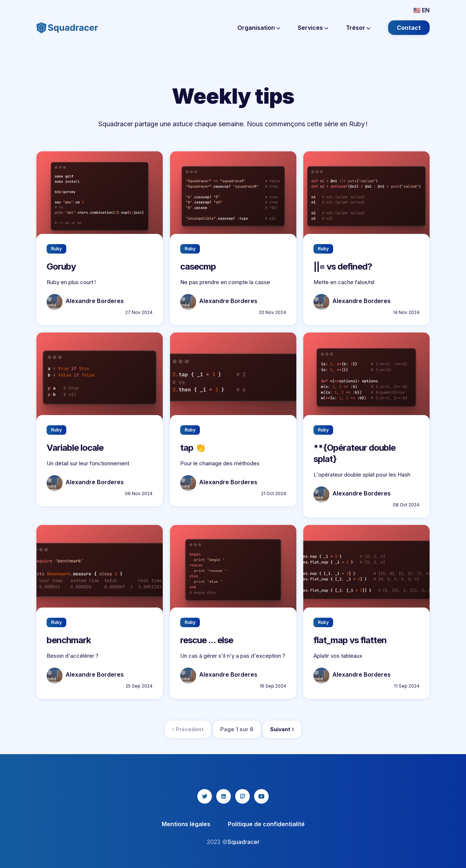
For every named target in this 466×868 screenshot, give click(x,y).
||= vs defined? (343, 266)
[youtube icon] (261, 796)
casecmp (198, 266)
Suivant (282, 729)
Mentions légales (186, 824)
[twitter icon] (205, 796)
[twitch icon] (242, 796)
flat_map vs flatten (350, 640)
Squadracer (244, 842)
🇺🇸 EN (421, 10)
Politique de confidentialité (266, 824)
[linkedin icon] (224, 796)
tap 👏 (193, 448)
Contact (409, 28)
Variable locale (75, 448)
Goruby (61, 266)
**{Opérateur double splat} (354, 453)
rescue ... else (207, 640)
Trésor (358, 28)
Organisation (259, 28)
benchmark (69, 640)
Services (313, 28)
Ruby (56, 249)
